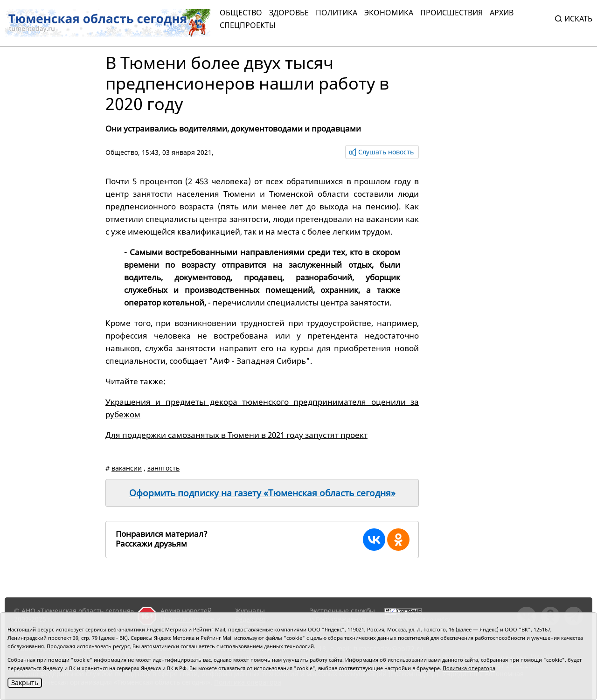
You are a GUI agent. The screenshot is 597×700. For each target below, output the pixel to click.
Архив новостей (186, 611)
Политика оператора (469, 668)
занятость (163, 468)
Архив (502, 13)
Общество (241, 13)
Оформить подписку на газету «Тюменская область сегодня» (262, 493)
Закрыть (25, 683)
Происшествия (451, 13)
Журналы (250, 611)
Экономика (389, 13)
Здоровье (289, 13)
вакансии (127, 468)
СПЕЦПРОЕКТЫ (248, 25)
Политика (337, 13)
